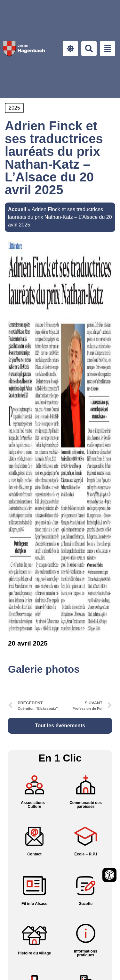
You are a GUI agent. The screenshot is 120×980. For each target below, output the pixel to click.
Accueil (17, 209)
